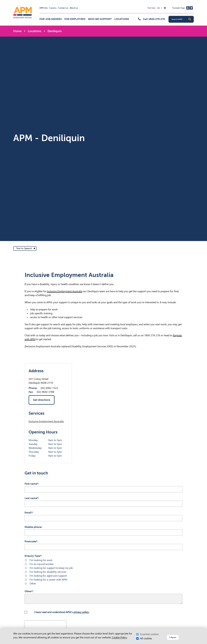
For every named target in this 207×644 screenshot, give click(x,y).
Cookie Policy (119, 637)
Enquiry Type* (33, 556)
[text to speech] (25, 248)
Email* (29, 513)
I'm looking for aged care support (48, 576)
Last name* (31, 498)
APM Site (44, 8)
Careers (53, 8)
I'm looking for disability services (48, 572)
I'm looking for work (41, 560)
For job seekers (51, 19)
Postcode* (31, 541)
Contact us (63, 8)
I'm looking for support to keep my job (51, 568)
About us (74, 8)
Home (17, 31)
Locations (122, 19)
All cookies (146, 638)
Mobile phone (33, 527)
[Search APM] (182, 19)
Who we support (100, 19)
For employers (75, 19)
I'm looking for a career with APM (48, 580)
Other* (29, 591)
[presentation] (45, 626)
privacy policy (81, 612)
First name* (31, 484)
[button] (190, 19)
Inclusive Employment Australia (65, 291)
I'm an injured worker (42, 564)
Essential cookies (149, 634)
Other (33, 584)
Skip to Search (13, 1)
